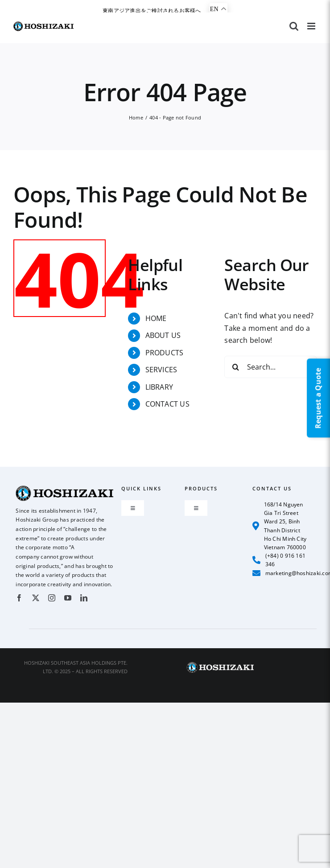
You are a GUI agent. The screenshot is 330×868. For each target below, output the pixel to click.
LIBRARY (159, 387)
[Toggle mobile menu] (312, 26)
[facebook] (19, 598)
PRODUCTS (165, 353)
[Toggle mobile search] (294, 26)
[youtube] (68, 598)
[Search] (235, 367)
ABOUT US (163, 335)
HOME (156, 318)
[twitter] (36, 598)
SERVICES (161, 370)
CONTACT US (167, 404)
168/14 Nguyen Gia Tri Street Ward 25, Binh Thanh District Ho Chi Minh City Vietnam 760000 (279, 526)
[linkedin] (84, 598)
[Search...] (270, 367)
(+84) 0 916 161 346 (279, 560)
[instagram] (52, 598)
